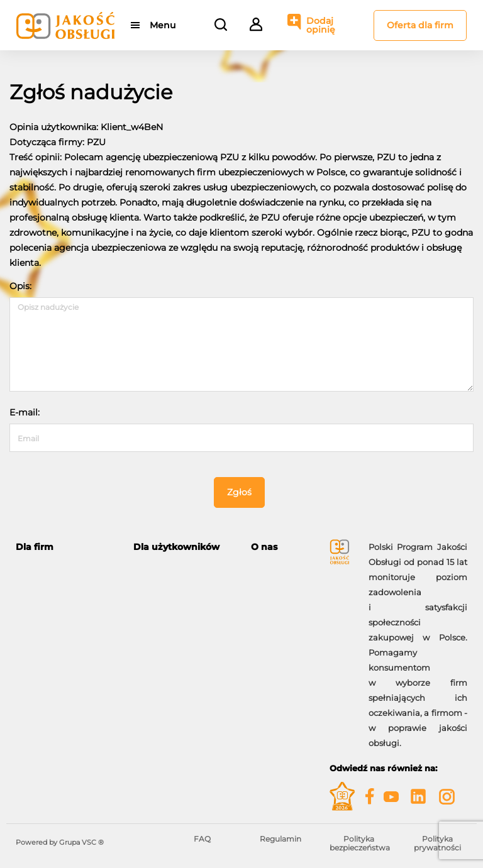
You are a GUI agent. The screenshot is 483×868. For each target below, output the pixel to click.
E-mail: (25, 412)
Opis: (20, 286)
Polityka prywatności (437, 843)
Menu (163, 25)
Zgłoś (239, 492)
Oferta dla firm (420, 25)
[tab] (65, 547)
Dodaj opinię (321, 25)
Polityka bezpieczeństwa (360, 843)
